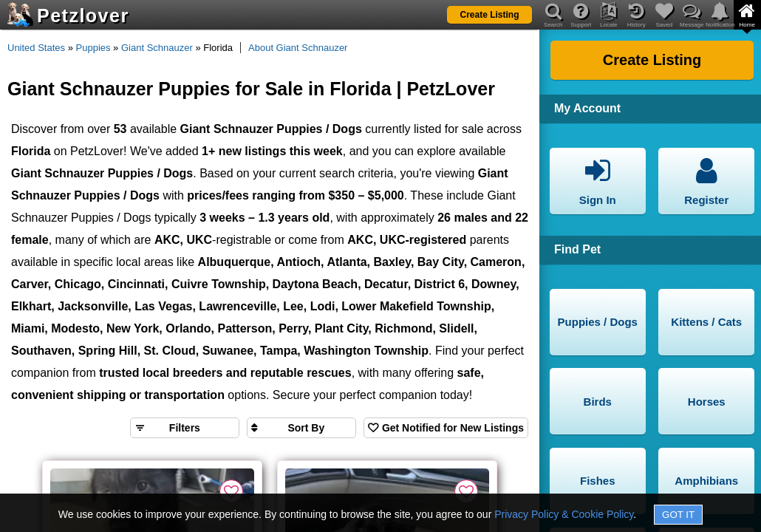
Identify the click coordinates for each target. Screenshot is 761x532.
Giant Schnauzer (157, 48)
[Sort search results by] (301, 428)
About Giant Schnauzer (298, 48)
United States (36, 48)
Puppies (93, 48)
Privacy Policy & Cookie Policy (564, 514)
